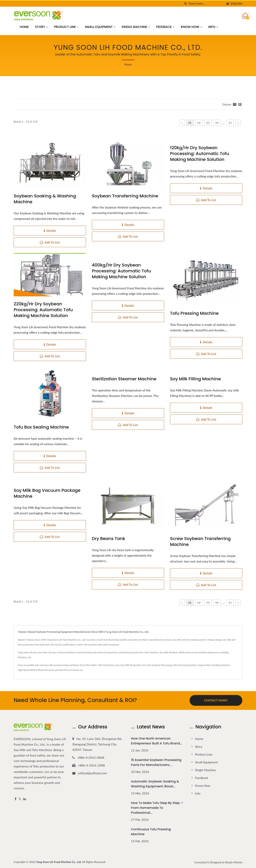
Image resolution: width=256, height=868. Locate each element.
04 (217, 123)
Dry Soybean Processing (160, 665)
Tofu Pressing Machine (194, 313)
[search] (186, 4)
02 (199, 123)
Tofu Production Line (109, 665)
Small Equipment (100, 27)
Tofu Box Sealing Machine (41, 427)
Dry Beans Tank (108, 539)
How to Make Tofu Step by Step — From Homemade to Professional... (157, 808)
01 (190, 123)
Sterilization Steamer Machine (124, 379)
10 (230, 123)
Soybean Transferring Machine (125, 196)
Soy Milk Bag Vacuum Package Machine (47, 493)
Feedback (165, 27)
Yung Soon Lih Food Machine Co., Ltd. (59, 861)
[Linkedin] (25, 799)
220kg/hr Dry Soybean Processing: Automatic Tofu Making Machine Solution (43, 310)
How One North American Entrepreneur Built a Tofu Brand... (157, 741)
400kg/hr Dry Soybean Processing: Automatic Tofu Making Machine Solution (121, 271)
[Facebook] (16, 799)
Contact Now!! (216, 700)
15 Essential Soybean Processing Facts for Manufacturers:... (156, 762)
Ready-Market (234, 862)
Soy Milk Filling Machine (195, 379)
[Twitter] (20, 799)
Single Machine (136, 27)
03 (208, 123)
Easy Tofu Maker (88, 665)
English (236, 4)
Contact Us (77, 670)
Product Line (66, 27)
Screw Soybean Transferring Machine (200, 542)
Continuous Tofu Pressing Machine (151, 831)
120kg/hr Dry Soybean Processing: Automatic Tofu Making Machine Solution (200, 154)
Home (24, 27)
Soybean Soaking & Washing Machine (45, 199)
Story (41, 27)
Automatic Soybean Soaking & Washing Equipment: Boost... (155, 784)
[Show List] (240, 104)
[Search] (206, 4)
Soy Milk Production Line (133, 665)
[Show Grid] (235, 104)
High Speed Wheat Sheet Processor (36, 670)
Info (213, 27)
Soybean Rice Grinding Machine (214, 665)
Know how (191, 27)
